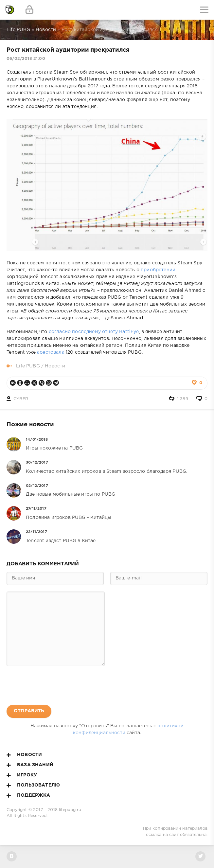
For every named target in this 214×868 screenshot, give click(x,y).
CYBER (21, 399)
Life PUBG (28, 366)
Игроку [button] (22, 775)
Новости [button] (24, 755)
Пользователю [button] (33, 785)
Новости (55, 366)
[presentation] (56, 685)
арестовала (51, 352)
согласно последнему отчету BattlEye (94, 332)
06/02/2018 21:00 (26, 59)
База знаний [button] (30, 765)
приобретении (158, 270)
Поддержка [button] (28, 795)
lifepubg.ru (70, 810)
